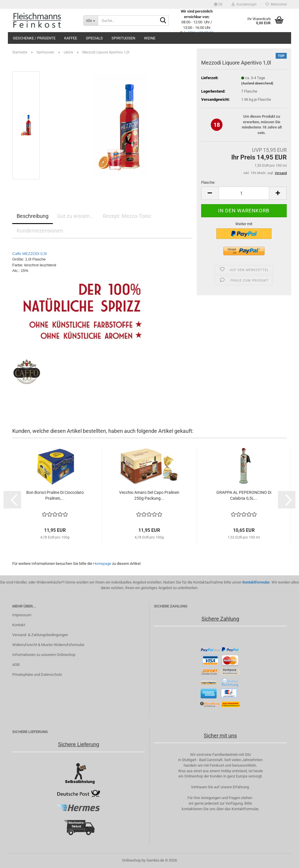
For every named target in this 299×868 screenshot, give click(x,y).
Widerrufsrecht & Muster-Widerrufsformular (48, 645)
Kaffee (71, 38)
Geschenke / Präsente (34, 38)
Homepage (102, 564)
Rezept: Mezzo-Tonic (127, 216)
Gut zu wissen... (76, 216)
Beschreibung (33, 216)
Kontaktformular (256, 582)
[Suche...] (91, 20)
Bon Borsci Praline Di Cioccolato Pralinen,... (55, 495)
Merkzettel (276, 4)
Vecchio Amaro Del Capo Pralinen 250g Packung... (149, 495)
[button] (218, 4)
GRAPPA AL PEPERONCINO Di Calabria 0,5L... (244, 495)
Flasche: (208, 182)
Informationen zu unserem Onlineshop (44, 655)
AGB (16, 665)
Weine (150, 38)
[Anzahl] (244, 193)
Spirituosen (123, 38)
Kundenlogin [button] (244, 4)
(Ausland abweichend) (257, 83)
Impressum (22, 615)
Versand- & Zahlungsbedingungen (40, 635)
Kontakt (19, 625)
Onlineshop (131, 860)
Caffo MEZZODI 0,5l (29, 254)
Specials (94, 38)
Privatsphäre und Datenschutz (37, 675)
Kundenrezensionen (40, 231)
